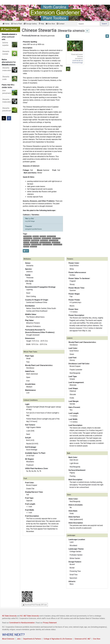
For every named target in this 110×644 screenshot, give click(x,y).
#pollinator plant (34, 243)
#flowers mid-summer (45, 243)
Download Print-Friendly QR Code (35, 605)
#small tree (43, 236)
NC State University (9, 616)
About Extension (8, 639)
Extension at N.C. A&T (83, 639)
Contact (61, 24)
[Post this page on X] (4, 118)
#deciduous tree (56, 243)
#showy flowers (27, 236)
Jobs (19, 639)
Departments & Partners (32, 639)
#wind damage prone (36, 245)
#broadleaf (26, 247)
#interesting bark (28, 238)
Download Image (78, 63)
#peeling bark (34, 247)
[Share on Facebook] (9, 118)
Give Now (50, 24)
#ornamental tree (58, 245)
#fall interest (27, 240)
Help (41, 24)
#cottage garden (35, 240)
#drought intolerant (47, 245)
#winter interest (56, 238)
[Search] (88, 24)
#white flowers (37, 238)
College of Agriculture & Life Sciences (58, 639)
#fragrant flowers (51, 236)
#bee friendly (27, 245)
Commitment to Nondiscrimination (22, 623)
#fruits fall (26, 243)
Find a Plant (17, 24)
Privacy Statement (50, 623)
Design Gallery (30, 24)
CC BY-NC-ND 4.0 (78, 61)
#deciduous (36, 236)
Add (26, 251)
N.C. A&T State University (30, 616)
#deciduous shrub (46, 238)
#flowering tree (44, 240)
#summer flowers (54, 240)
